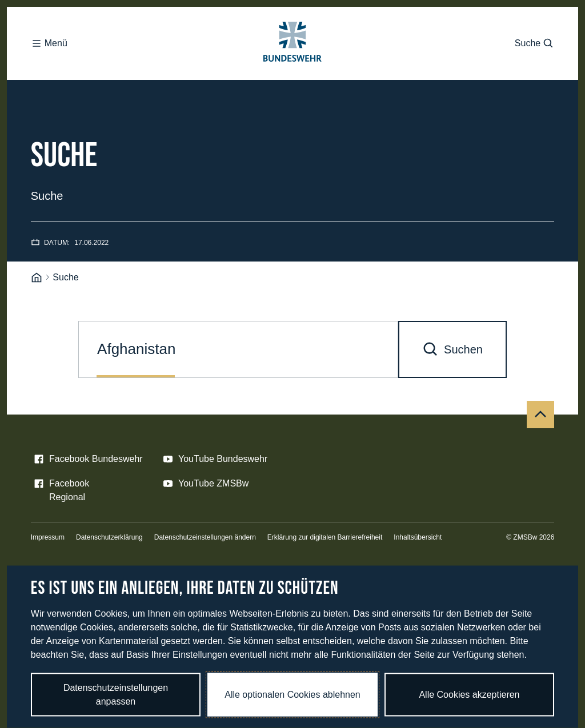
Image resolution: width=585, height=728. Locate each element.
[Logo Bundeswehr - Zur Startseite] (292, 43)
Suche (534, 43)
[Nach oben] (540, 415)
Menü (49, 43)
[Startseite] (37, 278)
